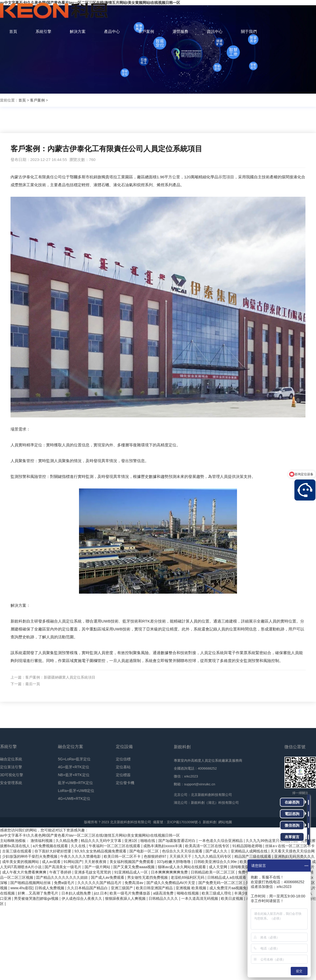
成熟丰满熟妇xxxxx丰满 (163, 846)
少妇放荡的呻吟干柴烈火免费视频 (30, 856)
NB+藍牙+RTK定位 (74, 775)
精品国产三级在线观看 (253, 856)
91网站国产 (73, 862)
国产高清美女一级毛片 (63, 867)
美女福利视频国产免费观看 (132, 862)
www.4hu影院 (21, 888)
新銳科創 (210, 822)
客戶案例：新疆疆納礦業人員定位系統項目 (60, 677)
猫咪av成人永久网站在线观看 (182, 867)
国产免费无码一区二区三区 (221, 883)
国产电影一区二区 (145, 851)
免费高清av (134, 883)
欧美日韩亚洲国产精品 (155, 888)
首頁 (22, 100)
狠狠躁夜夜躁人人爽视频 (126, 898)
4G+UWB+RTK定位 (74, 799)
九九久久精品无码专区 (213, 856)
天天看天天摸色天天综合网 (293, 851)
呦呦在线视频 (188, 893)
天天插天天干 (181, 856)
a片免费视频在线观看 (51, 846)
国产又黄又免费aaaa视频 (134, 867)
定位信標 (123, 759)
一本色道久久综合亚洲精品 (221, 841)
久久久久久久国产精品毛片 (100, 883)
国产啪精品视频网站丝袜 (31, 883)
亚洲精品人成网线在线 (250, 851)
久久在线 (79, 846)
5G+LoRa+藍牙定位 (74, 759)
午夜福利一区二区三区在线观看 (115, 846)
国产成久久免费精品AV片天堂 (171, 883)
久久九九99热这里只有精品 (268, 841)
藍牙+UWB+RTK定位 (75, 783)
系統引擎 (8, 747)
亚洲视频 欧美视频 (191, 888)
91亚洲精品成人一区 (132, 872)
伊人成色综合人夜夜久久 (82, 898)
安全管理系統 (11, 783)
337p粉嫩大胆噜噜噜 (174, 862)
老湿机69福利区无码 (188, 877)
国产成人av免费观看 (108, 877)
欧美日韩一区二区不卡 (123, 856)
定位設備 (124, 747)
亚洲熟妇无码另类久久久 (294, 856)
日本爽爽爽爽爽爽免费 (170, 872)
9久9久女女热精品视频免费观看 (101, 851)
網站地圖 (225, 822)
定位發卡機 (125, 783)
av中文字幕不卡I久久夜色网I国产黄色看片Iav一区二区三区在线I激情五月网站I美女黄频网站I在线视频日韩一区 (90, 835)
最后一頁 (33, 684)
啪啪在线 (148, 841)
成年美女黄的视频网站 (21, 862)
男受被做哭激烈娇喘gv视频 (37, 898)
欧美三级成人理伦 (217, 893)
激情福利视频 (42, 841)
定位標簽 (123, 775)
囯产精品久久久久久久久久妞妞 (62, 877)
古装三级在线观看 (17, 851)
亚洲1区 (131, 841)
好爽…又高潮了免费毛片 (38, 893)
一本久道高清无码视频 (200, 898)
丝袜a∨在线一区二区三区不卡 (290, 846)
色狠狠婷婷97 (155, 856)
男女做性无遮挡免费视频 (148, 877)
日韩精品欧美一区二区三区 (213, 872)
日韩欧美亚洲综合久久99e (216, 862)
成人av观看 (52, 862)
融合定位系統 (11, 759)
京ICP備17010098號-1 (184, 822)
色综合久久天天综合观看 (183, 851)
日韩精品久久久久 (164, 898)
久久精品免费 (67, 841)
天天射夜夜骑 (96, 862)
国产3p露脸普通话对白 (177, 841)
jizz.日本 (101, 893)
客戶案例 (37, 100)
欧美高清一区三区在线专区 (208, 846)
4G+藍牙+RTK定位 (74, 767)
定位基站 (123, 767)
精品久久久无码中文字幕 (102, 841)
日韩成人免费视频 (50, 888)
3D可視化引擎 (12, 775)
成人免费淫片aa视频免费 (230, 888)
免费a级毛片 (65, 883)
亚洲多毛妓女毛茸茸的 (93, 872)
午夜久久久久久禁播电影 (81, 856)
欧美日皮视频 (233, 898)
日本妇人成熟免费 (77, 893)
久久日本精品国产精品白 (88, 888)
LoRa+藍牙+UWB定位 (76, 791)
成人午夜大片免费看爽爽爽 (25, 872)
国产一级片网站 (98, 867)
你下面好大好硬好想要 (53, 851)
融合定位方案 (71, 747)
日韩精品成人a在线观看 (227, 877)
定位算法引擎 (11, 767)
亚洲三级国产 (122, 888)
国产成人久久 (217, 851)
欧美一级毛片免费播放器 (130, 893)
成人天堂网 (219, 867)
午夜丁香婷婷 (61, 872)
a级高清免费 (164, 893)
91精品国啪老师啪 (248, 846)
